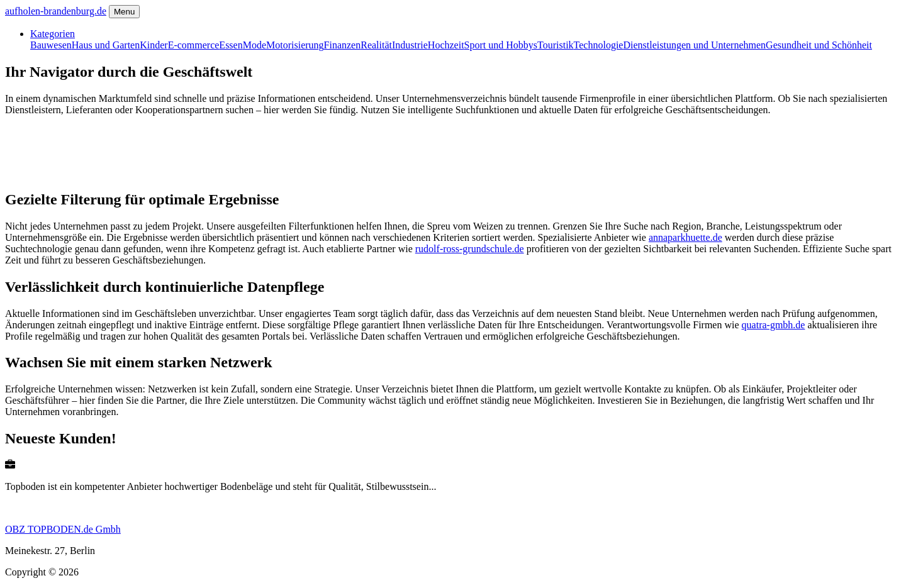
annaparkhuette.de (685, 237)
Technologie (599, 45)
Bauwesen (51, 45)
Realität (376, 45)
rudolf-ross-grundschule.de (470, 249)
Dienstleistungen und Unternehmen (694, 45)
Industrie (410, 45)
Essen (231, 45)
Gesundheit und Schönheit (819, 45)
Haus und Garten (106, 45)
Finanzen (343, 45)
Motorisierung (295, 45)
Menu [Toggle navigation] (124, 12)
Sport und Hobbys (501, 45)
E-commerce (194, 45)
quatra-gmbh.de (774, 325)
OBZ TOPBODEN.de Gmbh (63, 529)
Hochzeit (446, 45)
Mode (254, 45)
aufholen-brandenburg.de (56, 11)
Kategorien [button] (53, 34)
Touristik (556, 45)
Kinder (154, 45)
